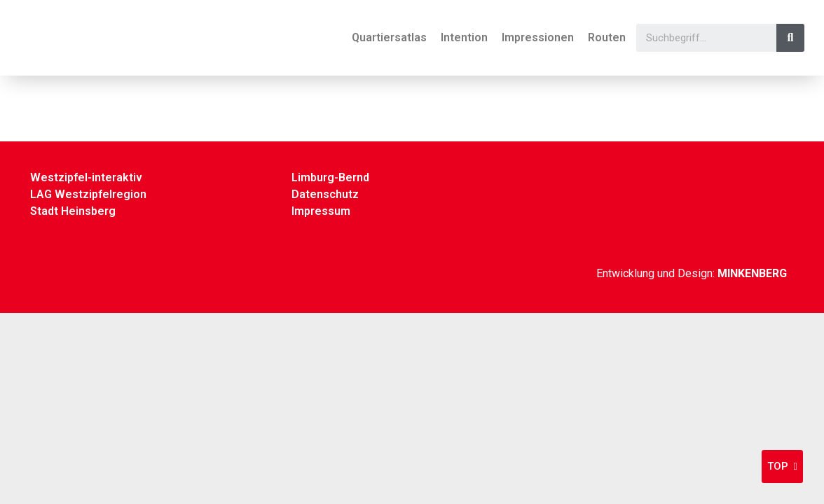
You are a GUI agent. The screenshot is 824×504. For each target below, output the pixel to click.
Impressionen (538, 37)
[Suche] (790, 38)
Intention (464, 37)
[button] (782, 467)
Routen (607, 37)
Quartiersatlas (389, 37)
